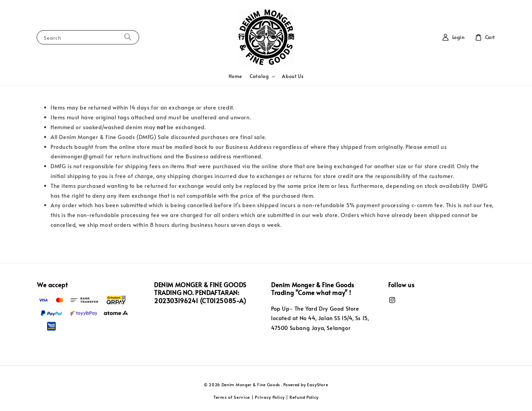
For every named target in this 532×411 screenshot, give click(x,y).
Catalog (259, 76)
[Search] (128, 37)
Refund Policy (304, 397)
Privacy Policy (270, 397)
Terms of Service (232, 397)
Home (235, 76)
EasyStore (318, 385)
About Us (293, 76)
